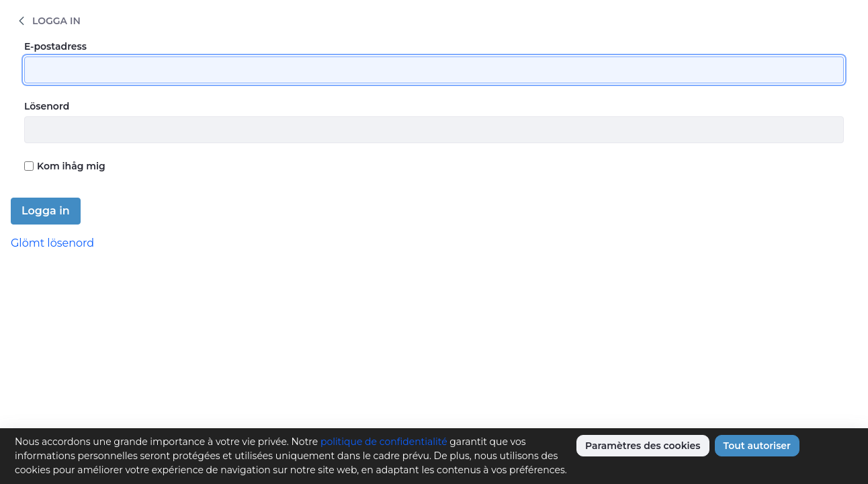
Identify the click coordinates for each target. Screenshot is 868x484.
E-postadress (55, 46)
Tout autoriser (757, 446)
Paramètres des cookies (643, 446)
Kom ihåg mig (65, 166)
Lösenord (47, 106)
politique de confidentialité (384, 442)
